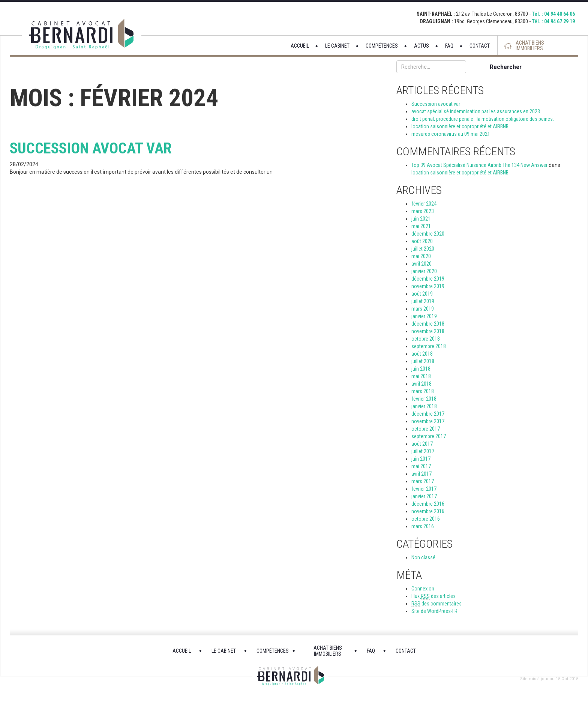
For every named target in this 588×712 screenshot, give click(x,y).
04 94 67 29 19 (559, 21)
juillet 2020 (423, 249)
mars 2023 (423, 211)
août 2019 (422, 294)
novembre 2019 (428, 286)
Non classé (423, 557)
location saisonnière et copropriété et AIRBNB (460, 126)
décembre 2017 (428, 414)
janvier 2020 (424, 271)
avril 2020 (421, 264)
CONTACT (480, 46)
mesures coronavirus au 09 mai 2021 (451, 134)
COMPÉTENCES (382, 46)
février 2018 (424, 399)
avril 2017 (421, 474)
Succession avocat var (91, 148)
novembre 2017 (428, 421)
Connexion (423, 589)
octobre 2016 (426, 519)
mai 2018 (421, 376)
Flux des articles (433, 596)
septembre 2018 (429, 346)
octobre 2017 (426, 429)
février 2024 (424, 204)
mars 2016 (423, 526)
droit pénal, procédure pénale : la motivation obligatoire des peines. (483, 119)
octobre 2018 (426, 339)
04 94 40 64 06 (559, 14)
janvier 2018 (424, 406)
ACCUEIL (300, 46)
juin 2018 (421, 369)
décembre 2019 (428, 279)
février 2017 (424, 489)
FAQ (449, 46)
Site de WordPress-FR (434, 611)
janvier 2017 (424, 496)
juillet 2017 (423, 451)
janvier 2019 (424, 316)
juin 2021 (421, 219)
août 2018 (422, 354)
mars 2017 (423, 481)
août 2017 (422, 444)
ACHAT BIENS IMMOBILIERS (530, 46)
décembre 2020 (428, 234)
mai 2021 (421, 226)
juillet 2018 (423, 361)
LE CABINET (337, 46)
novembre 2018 (428, 331)
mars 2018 (423, 391)
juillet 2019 (423, 301)
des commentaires (436, 604)
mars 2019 (423, 309)
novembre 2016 (428, 511)
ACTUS (421, 46)
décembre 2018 (428, 324)
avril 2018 (421, 384)
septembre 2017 (429, 436)
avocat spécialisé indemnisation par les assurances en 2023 (476, 111)
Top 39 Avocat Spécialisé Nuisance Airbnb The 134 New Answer (479, 165)
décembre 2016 (428, 504)
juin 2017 (421, 459)
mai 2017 (421, 466)
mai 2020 (421, 256)
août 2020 (422, 241)
